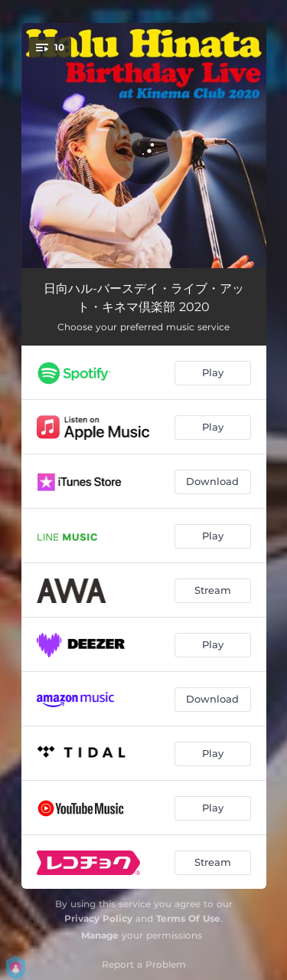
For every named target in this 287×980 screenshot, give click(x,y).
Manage (100, 935)
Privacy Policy (98, 918)
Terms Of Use (188, 918)
